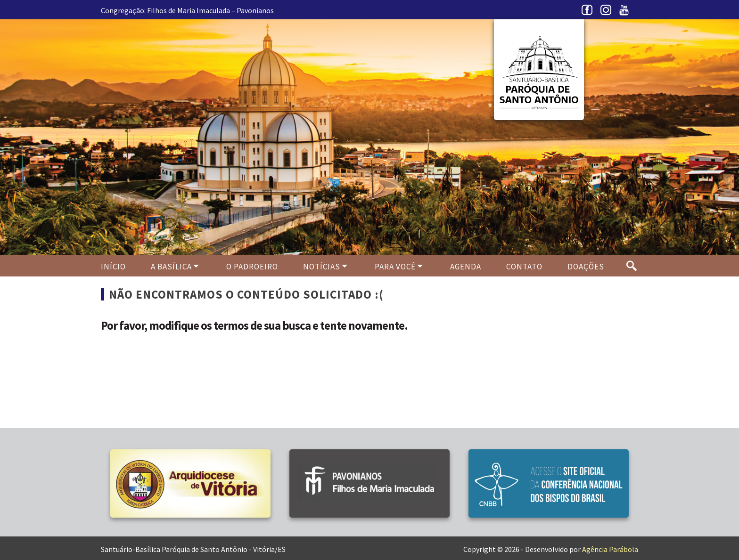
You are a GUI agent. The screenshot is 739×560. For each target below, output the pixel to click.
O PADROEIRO (252, 267)
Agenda (466, 267)
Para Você (395, 267)
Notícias (322, 267)
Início (113, 267)
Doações (586, 267)
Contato (524, 267)
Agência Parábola (610, 549)
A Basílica (171, 267)
